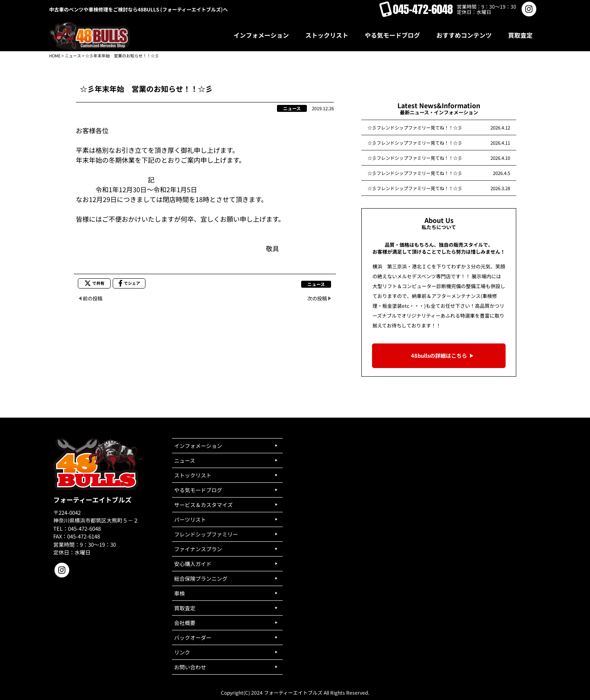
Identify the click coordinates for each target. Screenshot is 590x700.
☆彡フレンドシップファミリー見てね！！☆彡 (415, 127)
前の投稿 (93, 298)
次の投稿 (317, 298)
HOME (55, 56)
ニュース (73, 56)
